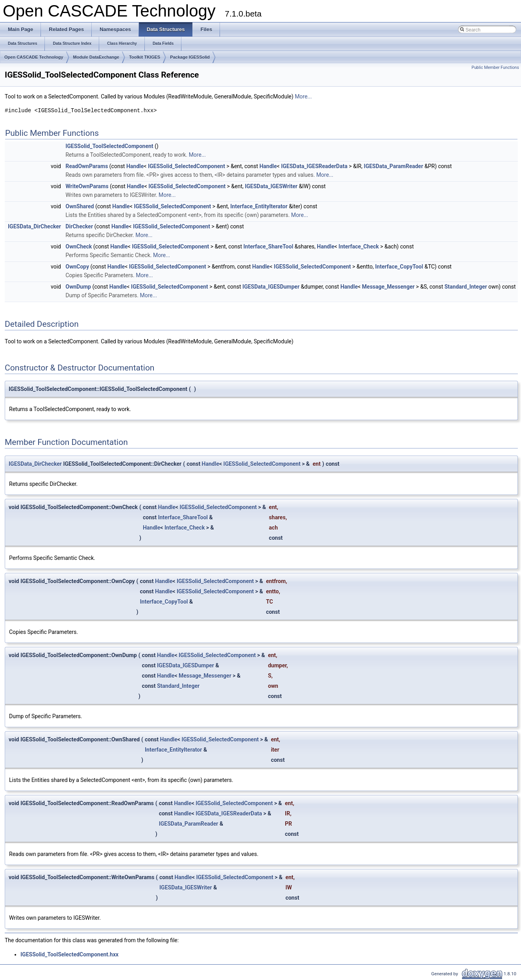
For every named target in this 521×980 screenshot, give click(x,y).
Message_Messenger (388, 287)
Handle (135, 166)
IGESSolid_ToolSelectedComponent (109, 146)
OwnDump (78, 287)
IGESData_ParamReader (394, 166)
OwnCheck (79, 246)
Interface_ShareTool (269, 246)
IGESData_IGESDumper (271, 287)
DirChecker (79, 226)
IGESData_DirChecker (34, 226)
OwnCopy (77, 267)
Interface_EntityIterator (259, 206)
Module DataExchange (96, 57)
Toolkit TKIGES (145, 57)
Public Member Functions (495, 68)
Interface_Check (358, 246)
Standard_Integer (466, 287)
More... (303, 96)
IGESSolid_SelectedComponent (187, 166)
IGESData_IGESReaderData (314, 166)
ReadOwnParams (87, 166)
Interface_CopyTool (399, 267)
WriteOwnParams (87, 186)
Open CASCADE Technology (34, 57)
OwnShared (79, 206)
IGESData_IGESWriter (271, 186)
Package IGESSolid (190, 57)
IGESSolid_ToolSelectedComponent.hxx (69, 954)
